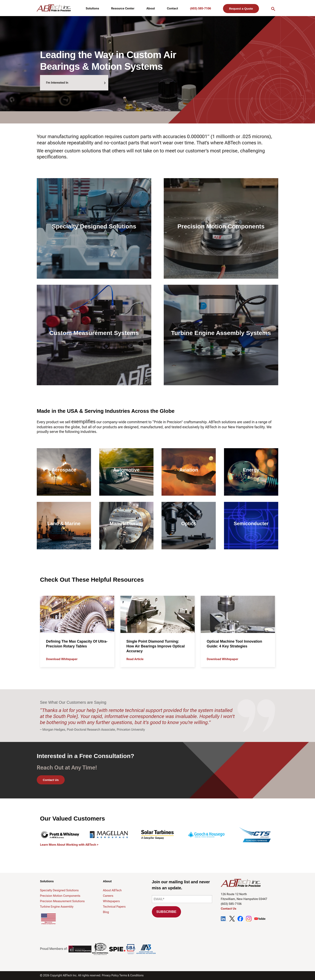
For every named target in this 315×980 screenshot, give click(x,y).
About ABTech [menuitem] (112, 890)
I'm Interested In (57, 83)
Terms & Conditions (131, 975)
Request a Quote (241, 9)
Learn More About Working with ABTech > (69, 845)
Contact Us (51, 780)
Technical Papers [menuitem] (114, 907)
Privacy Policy (110, 975)
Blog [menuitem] (106, 912)
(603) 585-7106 (201, 8)
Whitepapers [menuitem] (111, 901)
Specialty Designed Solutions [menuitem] (59, 890)
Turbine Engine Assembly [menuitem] (57, 907)
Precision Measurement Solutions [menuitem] (62, 901)
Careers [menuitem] (108, 896)
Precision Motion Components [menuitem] (60, 896)
